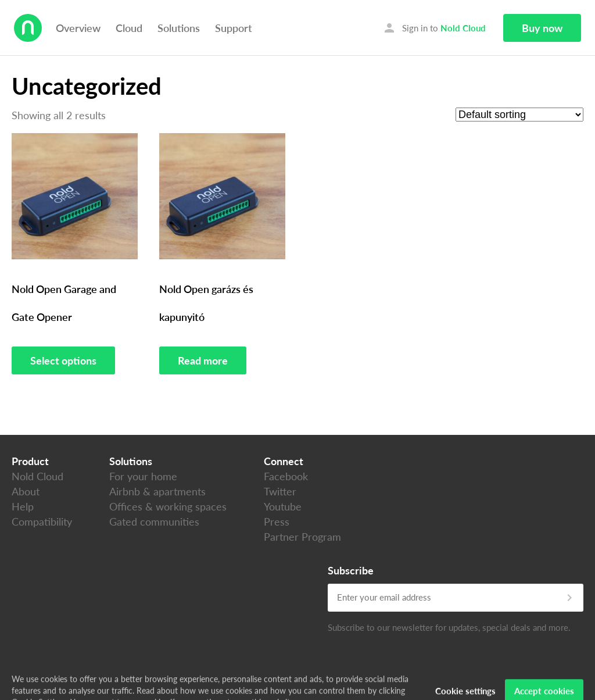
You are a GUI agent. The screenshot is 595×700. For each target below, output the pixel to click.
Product (30, 461)
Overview (78, 28)
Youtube (283, 506)
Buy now (542, 28)
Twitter (280, 491)
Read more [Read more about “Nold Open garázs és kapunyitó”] (203, 360)
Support (234, 28)
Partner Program (302, 537)
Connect (284, 461)
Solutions (179, 28)
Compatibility (42, 522)
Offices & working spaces (168, 506)
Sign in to (434, 28)
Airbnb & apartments (157, 491)
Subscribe (351, 570)
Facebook (286, 476)
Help (23, 506)
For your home (143, 476)
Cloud (129, 28)
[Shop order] (519, 115)
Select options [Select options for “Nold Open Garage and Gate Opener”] (63, 360)
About (26, 491)
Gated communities (154, 522)
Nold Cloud (37, 476)
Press (277, 522)
